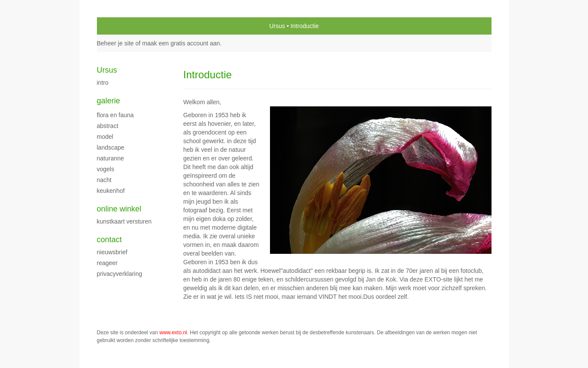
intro (103, 83)
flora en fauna (116, 115)
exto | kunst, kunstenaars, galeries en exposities (121, 26)
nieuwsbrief (112, 252)
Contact (109, 240)
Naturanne (111, 158)
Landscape (111, 147)
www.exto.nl (173, 333)
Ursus (277, 26)
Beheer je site (116, 43)
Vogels (106, 169)
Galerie (109, 101)
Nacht (104, 180)
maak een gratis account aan (181, 43)
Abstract (108, 126)
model (105, 137)
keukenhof (111, 191)
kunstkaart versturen (124, 221)
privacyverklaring (120, 274)
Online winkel (119, 209)
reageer (107, 263)
